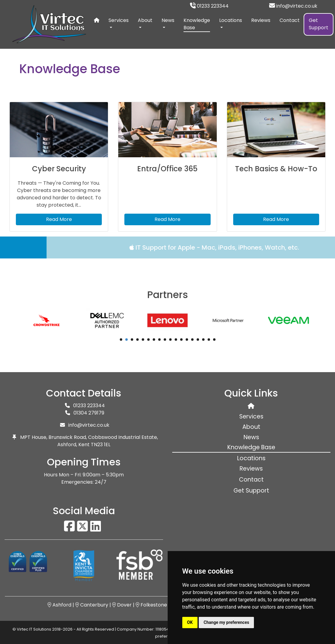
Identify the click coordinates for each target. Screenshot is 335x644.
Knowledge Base (197, 24)
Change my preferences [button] (226, 622)
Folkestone (151, 605)
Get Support (319, 24)
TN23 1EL (101, 445)
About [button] (145, 20)
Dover (122, 605)
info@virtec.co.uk (293, 6)
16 (203, 340)
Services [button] (119, 20)
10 (170, 340)
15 (198, 340)
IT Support (158, 247)
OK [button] (190, 622)
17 (209, 340)
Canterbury (92, 605)
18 (214, 340)
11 (176, 340)
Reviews (261, 20)
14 (192, 340)
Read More (59, 219)
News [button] (168, 20)
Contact (290, 20)
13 (187, 340)
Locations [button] (231, 20)
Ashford (59, 605)
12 (181, 340)
